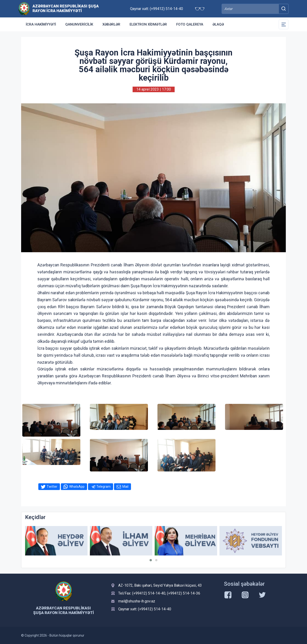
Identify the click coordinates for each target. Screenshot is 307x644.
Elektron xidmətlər (148, 24)
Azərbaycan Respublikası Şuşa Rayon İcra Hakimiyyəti (66, 8)
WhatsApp (77, 487)
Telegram (103, 487)
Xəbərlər (111, 24)
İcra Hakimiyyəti (41, 24)
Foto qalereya (190, 24)
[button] (151, 560)
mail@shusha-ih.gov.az (137, 601)
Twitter (52, 487)
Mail (125, 487)
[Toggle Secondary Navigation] (284, 24)
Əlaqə (218, 24)
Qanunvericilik (79, 24)
